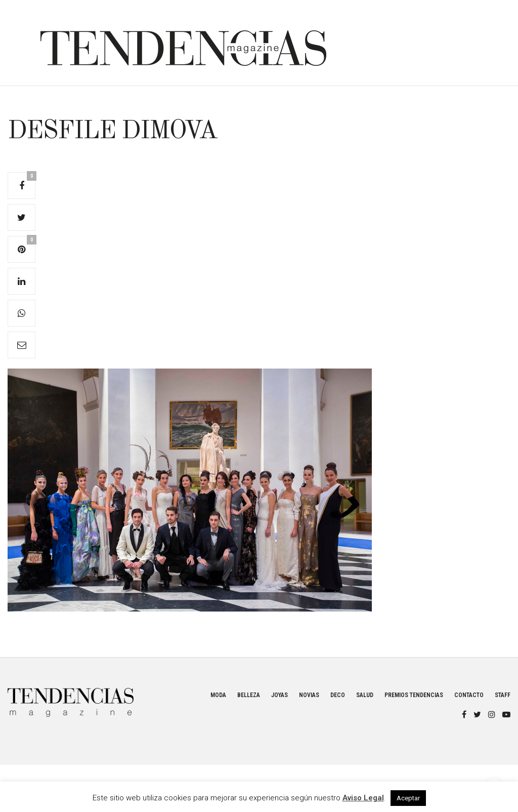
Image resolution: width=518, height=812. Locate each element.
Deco (338, 695)
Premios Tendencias (414, 695)
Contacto (469, 695)
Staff (503, 695)
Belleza (249, 695)
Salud (365, 695)
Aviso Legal (363, 798)
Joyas (279, 695)
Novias (309, 695)
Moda (218, 695)
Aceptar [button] (408, 798)
